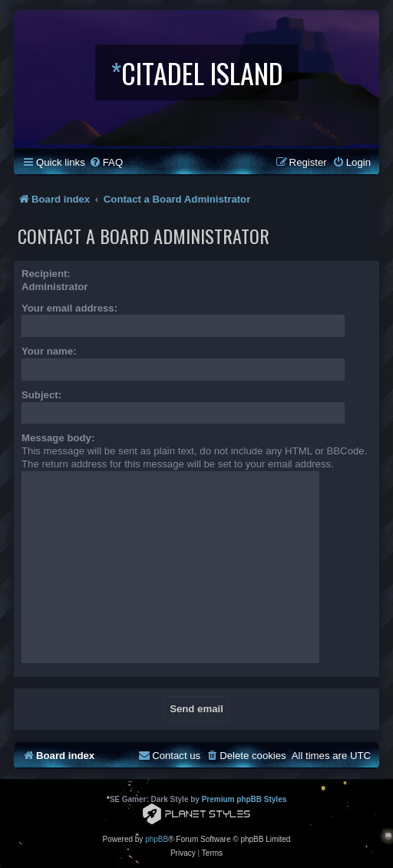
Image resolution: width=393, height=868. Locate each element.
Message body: (58, 438)
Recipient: (46, 274)
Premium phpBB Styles (244, 799)
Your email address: (69, 308)
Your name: (49, 351)
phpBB (157, 839)
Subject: (41, 395)
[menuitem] (106, 162)
